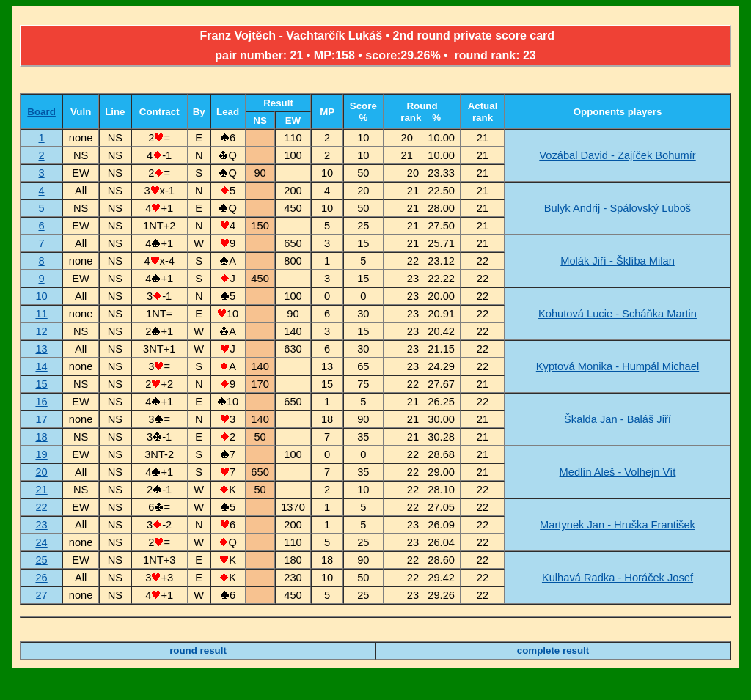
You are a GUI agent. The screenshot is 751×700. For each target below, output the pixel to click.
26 (41, 578)
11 (41, 314)
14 (41, 366)
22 (41, 507)
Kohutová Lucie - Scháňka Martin (618, 314)
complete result (553, 651)
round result (198, 651)
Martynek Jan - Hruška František (618, 525)
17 (41, 419)
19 (41, 454)
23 (41, 525)
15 (41, 384)
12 (41, 331)
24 (41, 542)
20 (41, 472)
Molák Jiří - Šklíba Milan (618, 261)
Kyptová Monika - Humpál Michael (618, 366)
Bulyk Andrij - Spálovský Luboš (618, 208)
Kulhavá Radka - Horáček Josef (618, 578)
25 (41, 560)
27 (41, 595)
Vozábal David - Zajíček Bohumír (617, 155)
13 (41, 349)
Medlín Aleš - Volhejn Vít (618, 472)
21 (41, 490)
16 (41, 402)
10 (41, 296)
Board (41, 112)
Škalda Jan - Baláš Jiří (618, 419)
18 (41, 437)
